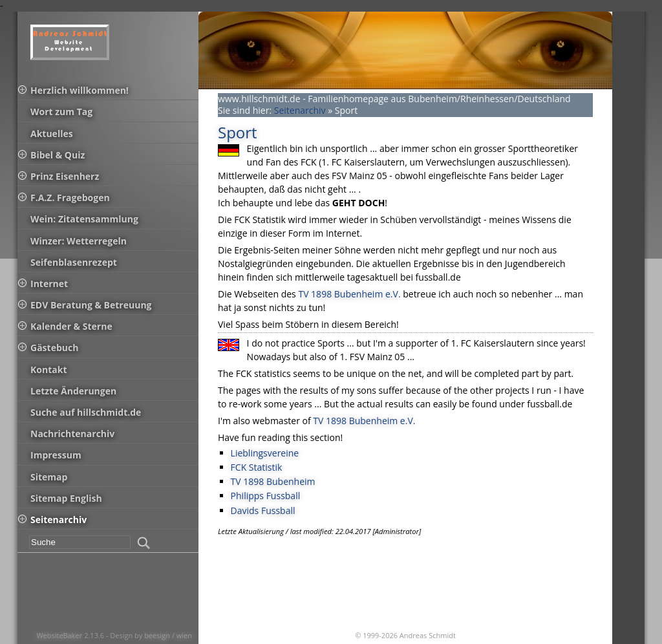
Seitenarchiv (300, 110)
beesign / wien (168, 635)
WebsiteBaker (60, 635)
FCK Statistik (257, 467)
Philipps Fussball (266, 496)
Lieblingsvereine (265, 453)
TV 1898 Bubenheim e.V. (349, 294)
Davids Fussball (263, 510)
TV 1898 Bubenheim (273, 481)
